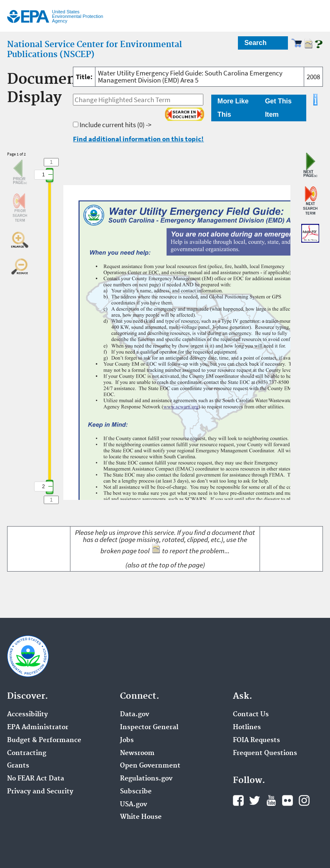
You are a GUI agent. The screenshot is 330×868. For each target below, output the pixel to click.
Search (255, 43)
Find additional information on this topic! (138, 139)
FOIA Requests (256, 740)
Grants (18, 766)
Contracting (27, 753)
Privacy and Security (40, 792)
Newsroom (137, 753)
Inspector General (149, 728)
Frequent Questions (265, 753)
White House (141, 817)
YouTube (271, 800)
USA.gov (134, 805)
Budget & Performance (44, 740)
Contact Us (251, 715)
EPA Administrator (38, 728)
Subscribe (136, 792)
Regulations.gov (146, 779)
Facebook (238, 800)
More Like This (233, 108)
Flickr (287, 800)
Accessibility (27, 715)
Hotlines (247, 728)
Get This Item (278, 108)
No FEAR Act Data (36, 779)
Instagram (304, 800)
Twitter (255, 800)
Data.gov (135, 715)
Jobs (127, 740)
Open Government (150, 766)
